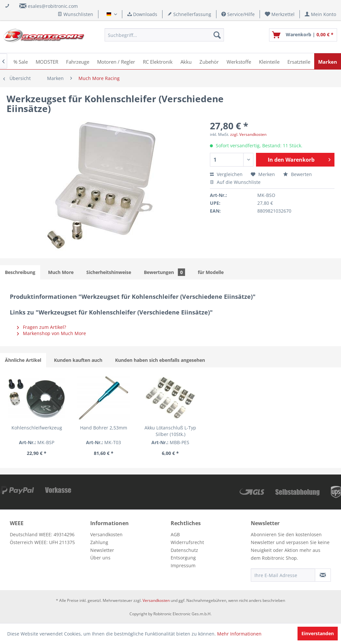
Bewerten (298, 174)
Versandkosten (106, 534)
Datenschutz (184, 550)
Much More (61, 272)
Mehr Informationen (239, 634)
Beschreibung (20, 272)
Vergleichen (226, 174)
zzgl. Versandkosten (248, 134)
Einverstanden (318, 633)
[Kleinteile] (269, 61)
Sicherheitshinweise (109, 272)
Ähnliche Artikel (23, 360)
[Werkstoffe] (239, 61)
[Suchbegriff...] (164, 35)
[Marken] (328, 61)
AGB (175, 534)
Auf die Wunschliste (235, 182)
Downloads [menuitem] (142, 14)
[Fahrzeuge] (78, 61)
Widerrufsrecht (187, 542)
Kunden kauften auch (78, 360)
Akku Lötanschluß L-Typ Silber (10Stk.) (170, 431)
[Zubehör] (209, 61)
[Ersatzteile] (299, 61)
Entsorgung (183, 558)
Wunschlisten (75, 14)
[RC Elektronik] (158, 61)
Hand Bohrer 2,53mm (104, 428)
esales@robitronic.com (53, 6)
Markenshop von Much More (51, 333)
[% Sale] (21, 61)
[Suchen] (217, 35)
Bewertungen (164, 272)
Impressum (183, 565)
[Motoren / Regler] (116, 61)
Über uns (100, 558)
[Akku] (186, 61)
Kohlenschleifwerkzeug (37, 428)
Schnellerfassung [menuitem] (189, 14)
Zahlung (99, 542)
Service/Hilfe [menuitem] (238, 14)
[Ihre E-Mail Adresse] (283, 575)
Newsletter (102, 550)
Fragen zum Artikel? (42, 327)
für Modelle (211, 272)
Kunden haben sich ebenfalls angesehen (160, 360)
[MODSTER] (47, 61)
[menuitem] (280, 14)
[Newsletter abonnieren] (323, 575)
